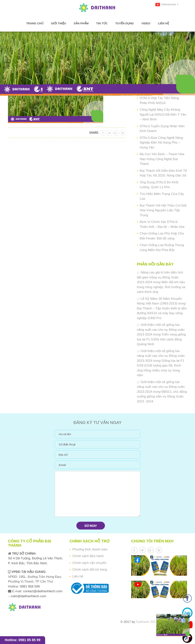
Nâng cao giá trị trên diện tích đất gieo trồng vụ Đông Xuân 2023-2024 (160, 277)
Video (146, 23)
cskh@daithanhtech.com (28, 596)
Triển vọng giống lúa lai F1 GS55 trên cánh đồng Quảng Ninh (161, 339)
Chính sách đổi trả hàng (90, 570)
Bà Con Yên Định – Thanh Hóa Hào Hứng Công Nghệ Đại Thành (162, 159)
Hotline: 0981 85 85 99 (23, 640)
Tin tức (102, 23)
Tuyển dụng (124, 23)
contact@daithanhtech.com (43, 591)
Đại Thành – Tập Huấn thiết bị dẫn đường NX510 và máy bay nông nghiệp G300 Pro (162, 313)
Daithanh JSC (146, 622)
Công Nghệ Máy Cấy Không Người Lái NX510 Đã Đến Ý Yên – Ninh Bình (163, 114)
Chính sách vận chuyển (89, 563)
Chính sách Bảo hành (88, 556)
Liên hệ (163, 23)
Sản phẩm (81, 23)
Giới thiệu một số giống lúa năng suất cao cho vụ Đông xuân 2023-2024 (161, 330)
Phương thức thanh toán (90, 549)
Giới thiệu (59, 23)
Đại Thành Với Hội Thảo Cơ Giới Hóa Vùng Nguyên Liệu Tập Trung (163, 210)
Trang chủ (35, 23)
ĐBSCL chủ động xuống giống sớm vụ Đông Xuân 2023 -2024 (162, 397)
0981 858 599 (29, 586)
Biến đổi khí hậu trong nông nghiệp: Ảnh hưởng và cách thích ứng (161, 287)
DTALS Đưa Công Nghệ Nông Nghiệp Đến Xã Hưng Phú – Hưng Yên (161, 143)
